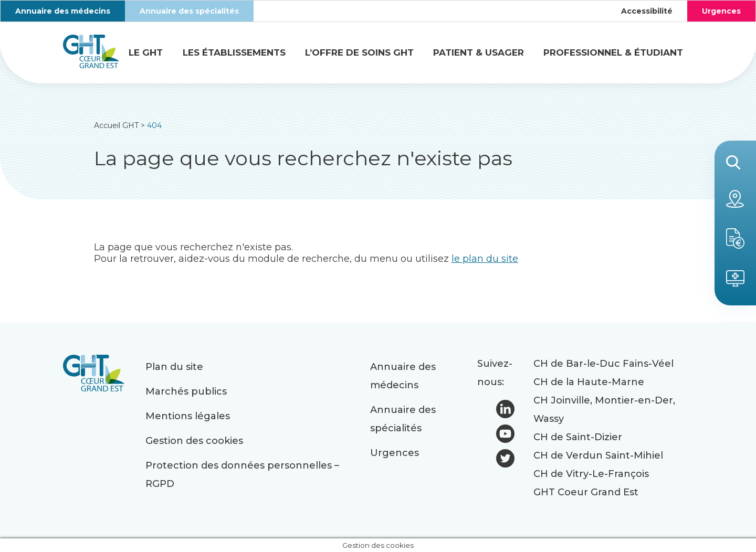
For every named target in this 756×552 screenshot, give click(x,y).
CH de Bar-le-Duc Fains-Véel (603, 364)
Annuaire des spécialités (189, 11)
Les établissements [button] (234, 52)
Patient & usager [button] (479, 52)
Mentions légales (188, 416)
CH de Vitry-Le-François (591, 474)
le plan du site (485, 259)
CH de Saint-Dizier (578, 437)
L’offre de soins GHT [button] (359, 52)
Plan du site (174, 367)
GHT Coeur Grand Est (586, 492)
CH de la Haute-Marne (589, 382)
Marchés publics (186, 391)
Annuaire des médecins (63, 11)
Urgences (721, 11)
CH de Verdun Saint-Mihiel (598, 455)
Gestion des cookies (194, 441)
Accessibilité (647, 11)
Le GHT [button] (146, 52)
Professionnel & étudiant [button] (613, 52)
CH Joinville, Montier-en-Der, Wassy (604, 410)
